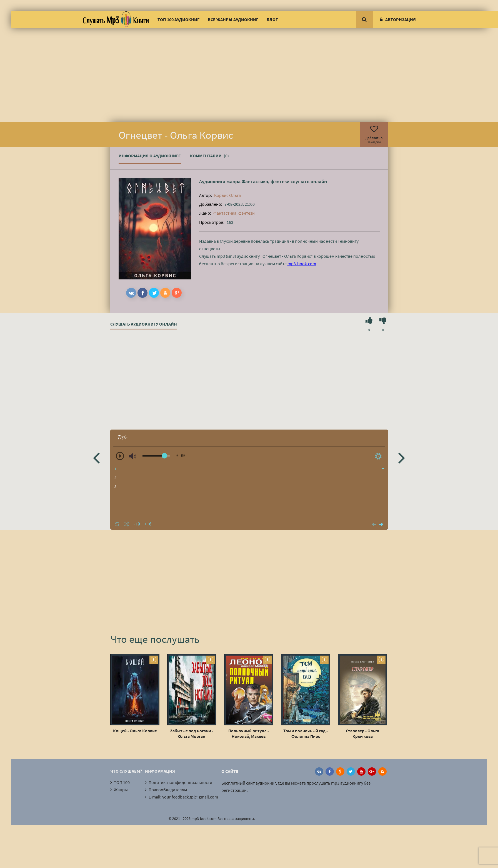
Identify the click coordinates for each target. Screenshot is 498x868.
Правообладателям (168, 790)
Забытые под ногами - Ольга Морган (192, 733)
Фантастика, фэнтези (266, 181)
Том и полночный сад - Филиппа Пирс (306, 733)
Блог (272, 19)
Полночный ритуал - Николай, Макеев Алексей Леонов (249, 733)
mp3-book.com (302, 264)
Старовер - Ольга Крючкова (362, 733)
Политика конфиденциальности (180, 782)
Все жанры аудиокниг (233, 19)
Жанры (121, 790)
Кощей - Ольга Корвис (135, 731)
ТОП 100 (122, 782)
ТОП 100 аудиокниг (178, 19)
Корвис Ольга (227, 195)
